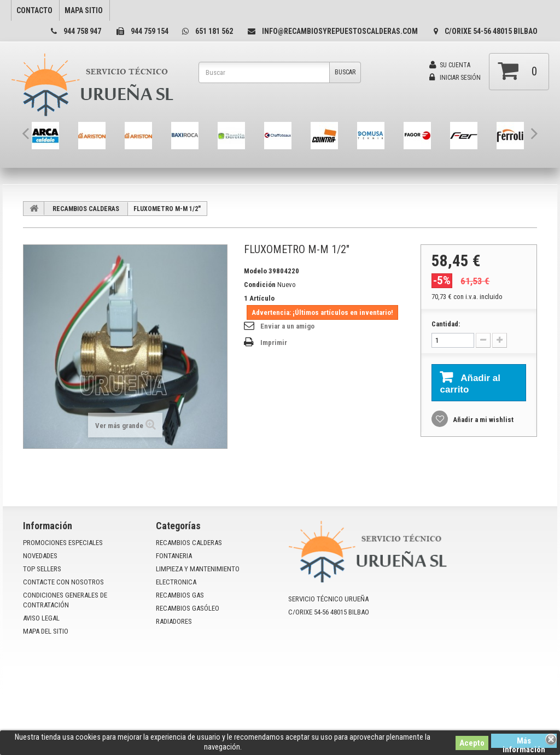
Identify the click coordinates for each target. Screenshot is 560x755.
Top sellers (42, 569)
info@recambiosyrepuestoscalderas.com (340, 31)
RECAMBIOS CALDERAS (86, 209)
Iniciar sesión (455, 78)
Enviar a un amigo (287, 326)
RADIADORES (174, 621)
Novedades (40, 556)
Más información (524, 742)
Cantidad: (446, 324)
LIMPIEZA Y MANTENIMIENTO (198, 569)
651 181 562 (214, 31)
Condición (260, 285)
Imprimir (274, 343)
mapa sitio (84, 10)
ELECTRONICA (176, 582)
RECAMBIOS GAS (180, 595)
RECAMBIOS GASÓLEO (188, 608)
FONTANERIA (174, 556)
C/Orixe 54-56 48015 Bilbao (491, 31)
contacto (34, 10)
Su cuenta (450, 65)
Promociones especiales (63, 543)
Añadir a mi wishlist (482, 420)
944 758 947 (82, 31)
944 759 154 (150, 31)
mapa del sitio (46, 631)
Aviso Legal (41, 618)
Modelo (255, 271)
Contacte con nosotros (63, 582)
